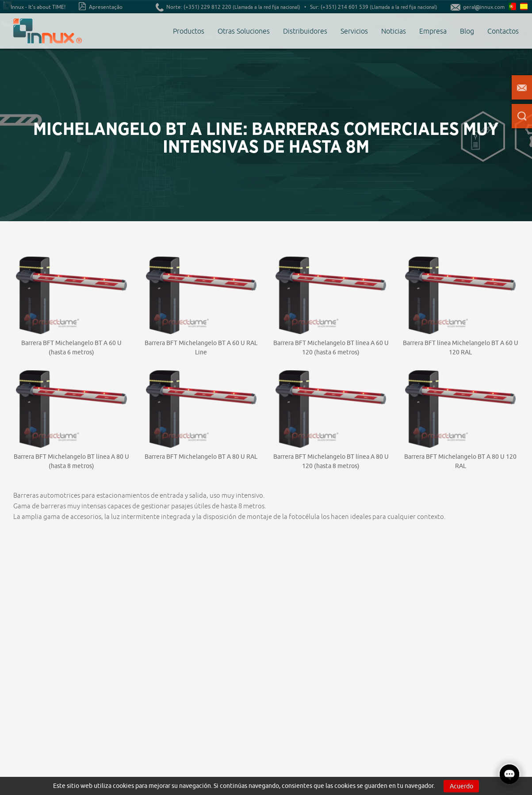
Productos (189, 31)
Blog (467, 31)
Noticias (394, 31)
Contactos (503, 31)
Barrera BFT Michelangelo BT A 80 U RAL (201, 457)
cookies (123, 786)
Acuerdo (461, 786)
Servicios (354, 31)
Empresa (433, 31)
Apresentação (101, 6)
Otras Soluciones (244, 31)
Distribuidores (305, 31)
